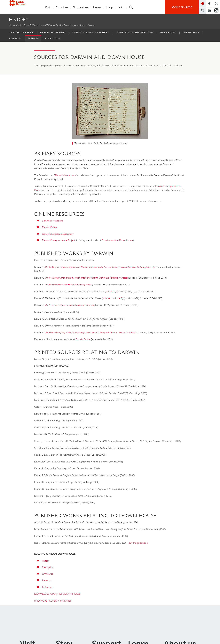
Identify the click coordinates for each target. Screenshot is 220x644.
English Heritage (22, 6)
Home (12, 25)
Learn (97, 7)
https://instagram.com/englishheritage (216, 11)
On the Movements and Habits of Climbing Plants (68, 285)
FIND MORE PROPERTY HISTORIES (53, 601)
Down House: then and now (135, 33)
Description (168, 33)
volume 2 (110, 292)
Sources (33, 39)
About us (62, 7)
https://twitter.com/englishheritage (216, 3)
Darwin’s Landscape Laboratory (58, 234)
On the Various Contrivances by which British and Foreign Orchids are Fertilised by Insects (87, 278)
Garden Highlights (53, 33)
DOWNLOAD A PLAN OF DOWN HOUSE (57, 594)
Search (131, 7)
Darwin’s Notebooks (65, 175)
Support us (81, 7)
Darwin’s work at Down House (117, 240)
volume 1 (107, 298)
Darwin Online (49, 227)
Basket (202, 10)
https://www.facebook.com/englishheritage (209, 3)
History (82, 25)
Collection (53, 39)
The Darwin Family (21, 33)
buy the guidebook (138, 543)
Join (121, 7)
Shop (109, 7)
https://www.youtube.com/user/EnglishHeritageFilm (209, 11)
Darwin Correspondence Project (58, 240)
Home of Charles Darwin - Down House (57, 25)
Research (15, 39)
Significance (191, 33)
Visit (48, 7)
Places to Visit (30, 25)
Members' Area (182, 7)
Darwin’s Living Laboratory (91, 33)
